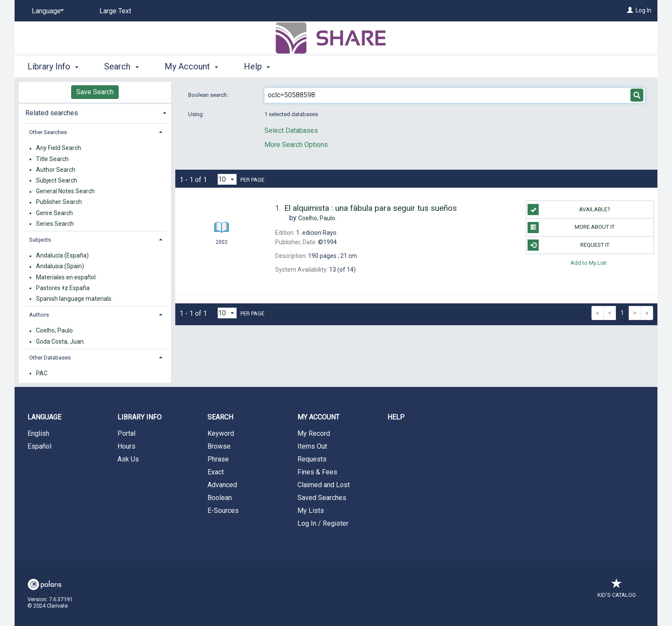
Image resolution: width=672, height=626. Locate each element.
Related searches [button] (52, 113)
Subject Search (57, 180)
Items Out (312, 446)
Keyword (221, 433)
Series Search (55, 224)
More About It (571, 228)
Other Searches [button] (48, 132)
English (38, 433)
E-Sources (223, 511)
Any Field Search (58, 148)
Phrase (218, 459)
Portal (126, 433)
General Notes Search (65, 192)
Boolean (220, 498)
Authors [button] (39, 315)
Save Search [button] (95, 92)
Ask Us (128, 459)
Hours (126, 446)
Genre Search (54, 213)
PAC (42, 373)
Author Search (56, 170)
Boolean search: (209, 95)
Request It (568, 245)
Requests (312, 459)
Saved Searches (322, 498)
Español (39, 446)
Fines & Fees (317, 472)
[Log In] (630, 10)
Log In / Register (323, 523)
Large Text (115, 11)
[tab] (95, 112)
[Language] (46, 11)
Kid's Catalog (617, 591)
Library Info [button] (53, 66)
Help (396, 417)
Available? (569, 210)
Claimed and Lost (324, 485)
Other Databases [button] (50, 358)
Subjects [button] (40, 240)
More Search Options (296, 145)
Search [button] (121, 66)
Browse (219, 446)
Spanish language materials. (74, 299)
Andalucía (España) (62, 256)
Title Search (52, 159)
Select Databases (291, 130)
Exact (216, 472)
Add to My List (588, 263)
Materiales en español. (66, 277)
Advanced (222, 485)
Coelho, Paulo (54, 331)
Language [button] (44, 417)
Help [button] (257, 66)
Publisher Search (59, 202)
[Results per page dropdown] (227, 179)
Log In (643, 10)
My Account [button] (191, 66)
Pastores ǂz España (63, 288)
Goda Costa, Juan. (60, 341)
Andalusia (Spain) (60, 267)
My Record (314, 433)
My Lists (311, 511)
